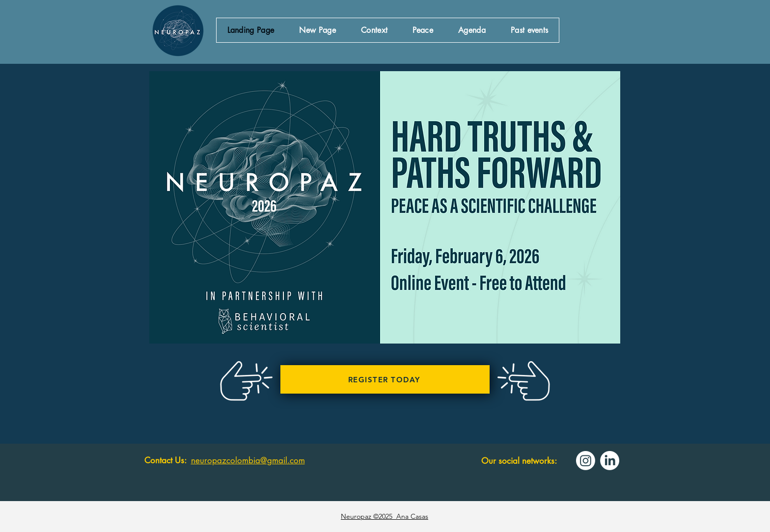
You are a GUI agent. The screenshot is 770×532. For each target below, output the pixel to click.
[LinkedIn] (610, 461)
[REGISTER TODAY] (385, 379)
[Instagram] (586, 461)
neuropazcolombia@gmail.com (248, 460)
